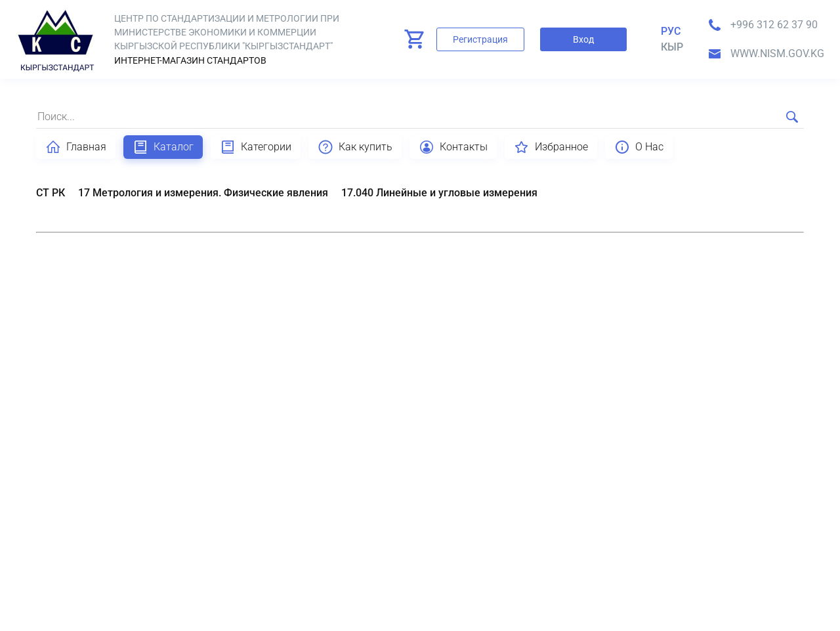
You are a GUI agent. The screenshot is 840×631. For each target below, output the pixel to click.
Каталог (163, 147)
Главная (76, 147)
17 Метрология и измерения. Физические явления (203, 193)
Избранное (551, 147)
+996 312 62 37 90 (774, 25)
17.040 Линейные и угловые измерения (439, 193)
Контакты (453, 147)
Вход (583, 39)
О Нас (639, 147)
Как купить (355, 147)
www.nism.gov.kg (777, 54)
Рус (671, 31)
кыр (672, 47)
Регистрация (480, 39)
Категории (256, 147)
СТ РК (51, 193)
